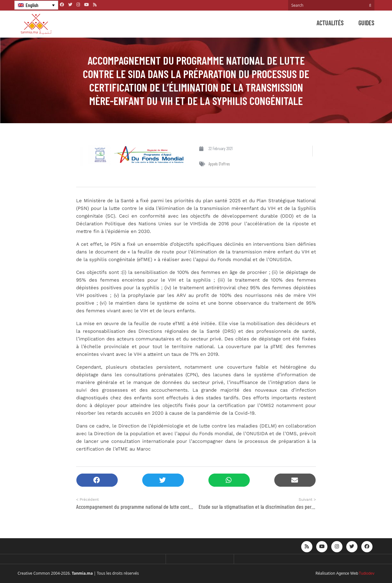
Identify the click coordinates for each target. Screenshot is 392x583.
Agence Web (347, 573)
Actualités (330, 23)
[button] (97, 480)
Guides (366, 23)
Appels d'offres (219, 164)
